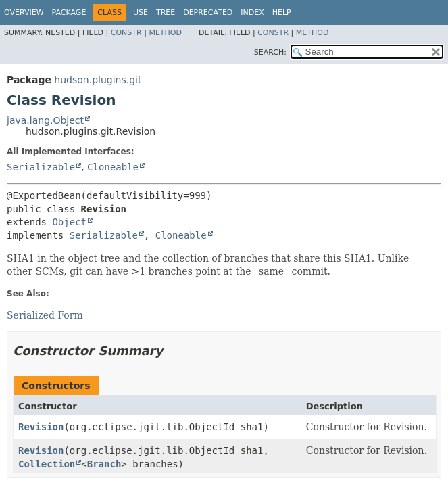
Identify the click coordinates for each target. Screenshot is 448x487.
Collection (47, 464)
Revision (41, 427)
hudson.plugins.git (98, 80)
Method (165, 33)
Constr (126, 33)
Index (252, 13)
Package (69, 13)
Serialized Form (45, 315)
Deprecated (208, 13)
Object (69, 222)
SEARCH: (270, 52)
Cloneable (113, 167)
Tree (166, 13)
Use (141, 13)
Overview (24, 13)
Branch (104, 464)
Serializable (41, 167)
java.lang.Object (45, 120)
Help (282, 13)
